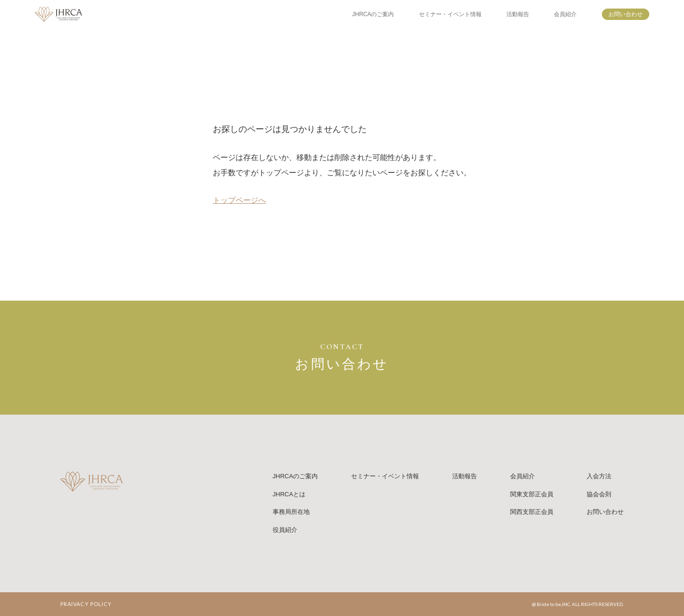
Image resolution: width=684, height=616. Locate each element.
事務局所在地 (291, 512)
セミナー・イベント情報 (450, 14)
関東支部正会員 (532, 494)
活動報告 (518, 14)
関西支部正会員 (532, 512)
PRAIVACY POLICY (86, 604)
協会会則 (599, 494)
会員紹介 (565, 14)
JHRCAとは (289, 494)
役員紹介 (285, 530)
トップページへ (239, 200)
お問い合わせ (626, 14)
